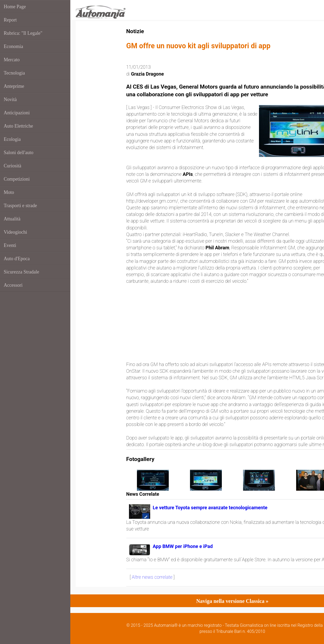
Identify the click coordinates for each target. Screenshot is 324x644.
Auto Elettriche (18, 126)
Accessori (13, 285)
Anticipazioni (17, 113)
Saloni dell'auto (19, 153)
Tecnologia (14, 73)
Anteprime (14, 86)
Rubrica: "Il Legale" (23, 33)
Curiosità (12, 166)
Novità (10, 99)
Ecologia (12, 139)
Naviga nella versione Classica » (232, 601)
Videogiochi (15, 232)
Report (10, 20)
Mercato (12, 60)
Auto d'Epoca (17, 259)
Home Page (15, 7)
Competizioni (17, 179)
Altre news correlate (152, 577)
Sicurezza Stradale (21, 272)
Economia (13, 46)
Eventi (10, 245)
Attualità (12, 219)
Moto (9, 192)
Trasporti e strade (20, 206)
